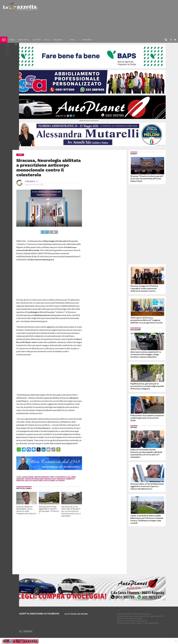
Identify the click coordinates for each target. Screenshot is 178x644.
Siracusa (28, 631)
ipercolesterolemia (34, 479)
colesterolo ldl (63, 477)
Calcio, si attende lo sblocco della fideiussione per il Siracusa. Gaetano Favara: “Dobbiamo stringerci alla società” (147, 519)
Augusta (17, 631)
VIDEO (72, 40)
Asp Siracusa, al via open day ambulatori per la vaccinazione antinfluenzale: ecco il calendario (71, 511)
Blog (47, 40)
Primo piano (23, 40)
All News (37, 40)
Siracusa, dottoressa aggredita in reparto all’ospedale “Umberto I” (49, 510)
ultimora (60, 481)
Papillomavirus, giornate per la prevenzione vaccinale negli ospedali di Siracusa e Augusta (147, 386)
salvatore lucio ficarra (44, 481)
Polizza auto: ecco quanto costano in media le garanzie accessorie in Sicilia (147, 418)
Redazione (31, 181)
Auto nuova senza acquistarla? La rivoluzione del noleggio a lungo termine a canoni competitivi (146, 354)
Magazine (58, 40)
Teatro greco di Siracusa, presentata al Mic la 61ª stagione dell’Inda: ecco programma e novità (146, 320)
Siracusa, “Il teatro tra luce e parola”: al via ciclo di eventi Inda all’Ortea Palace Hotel (147, 178)
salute (28, 481)
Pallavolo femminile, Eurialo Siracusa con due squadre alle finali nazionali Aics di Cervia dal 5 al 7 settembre (146, 453)
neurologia (50, 479)
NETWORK (86, 40)
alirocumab (28, 477)
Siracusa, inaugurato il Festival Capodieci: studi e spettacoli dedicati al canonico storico (144, 288)
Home (12, 40)
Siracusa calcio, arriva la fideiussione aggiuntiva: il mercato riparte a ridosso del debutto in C (147, 486)
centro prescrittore (44, 477)
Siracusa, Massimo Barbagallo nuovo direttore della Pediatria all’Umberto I (26, 510)
